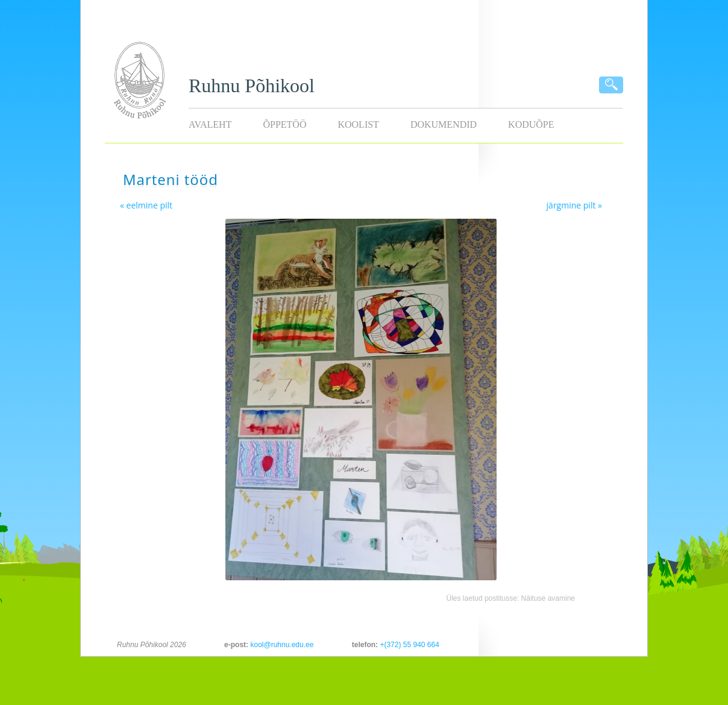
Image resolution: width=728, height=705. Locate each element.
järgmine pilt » (574, 205)
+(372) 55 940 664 (409, 645)
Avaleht (210, 124)
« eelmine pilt (146, 205)
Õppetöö (284, 124)
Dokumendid (444, 124)
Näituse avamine (548, 598)
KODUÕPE (531, 124)
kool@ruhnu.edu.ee (282, 645)
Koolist (358, 124)
